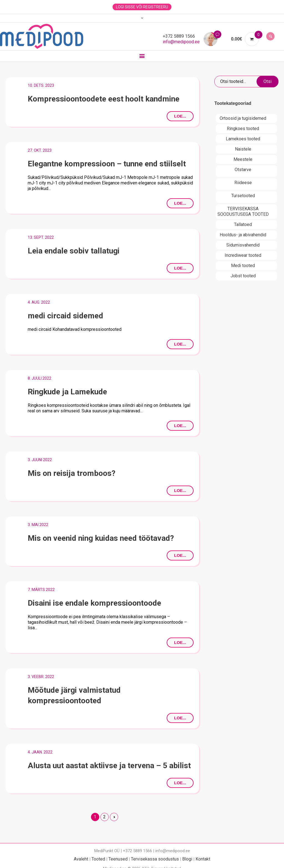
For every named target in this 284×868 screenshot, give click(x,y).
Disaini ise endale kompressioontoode (94, 603)
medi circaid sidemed (65, 316)
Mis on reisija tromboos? (72, 473)
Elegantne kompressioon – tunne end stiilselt (107, 164)
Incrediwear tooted (243, 255)
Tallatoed (243, 224)
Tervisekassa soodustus (155, 859)
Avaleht (81, 859)
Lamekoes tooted (243, 139)
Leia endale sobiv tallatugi (74, 251)
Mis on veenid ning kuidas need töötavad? (101, 538)
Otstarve (243, 170)
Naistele (243, 149)
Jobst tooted (243, 276)
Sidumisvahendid (243, 245)
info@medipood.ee (181, 42)
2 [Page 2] (104, 817)
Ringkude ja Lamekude (67, 392)
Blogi (187, 859)
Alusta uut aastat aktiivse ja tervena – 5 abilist (109, 766)
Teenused (118, 859)
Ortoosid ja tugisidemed (243, 118)
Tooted (98, 859)
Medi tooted (243, 266)
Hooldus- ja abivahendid (243, 235)
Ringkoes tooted (243, 129)
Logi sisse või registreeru (142, 7)
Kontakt (203, 859)
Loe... (180, 116)
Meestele (243, 159)
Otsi (267, 81)
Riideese (243, 183)
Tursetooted (243, 196)
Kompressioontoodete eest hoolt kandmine (104, 99)
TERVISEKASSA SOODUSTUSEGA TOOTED (243, 211)
